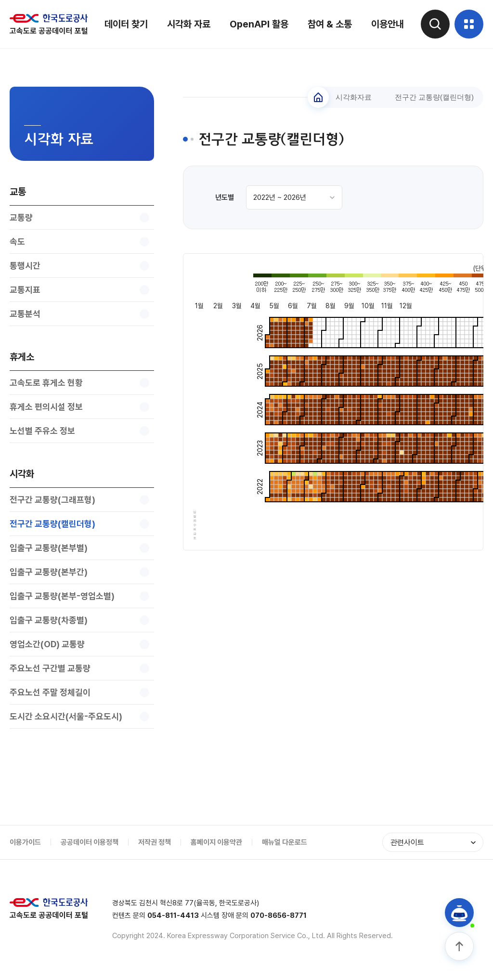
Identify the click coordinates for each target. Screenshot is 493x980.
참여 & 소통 (330, 24)
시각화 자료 (189, 24)
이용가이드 (25, 842)
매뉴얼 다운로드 (285, 842)
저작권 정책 (155, 842)
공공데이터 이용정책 (90, 842)
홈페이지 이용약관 (216, 842)
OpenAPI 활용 (259, 24)
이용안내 (388, 24)
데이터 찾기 (126, 24)
